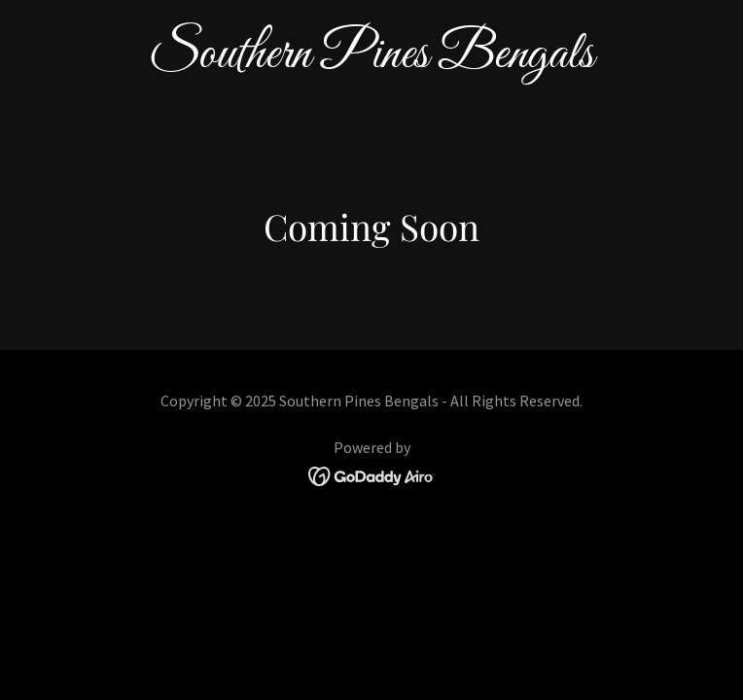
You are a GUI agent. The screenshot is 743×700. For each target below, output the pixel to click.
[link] (371, 61)
